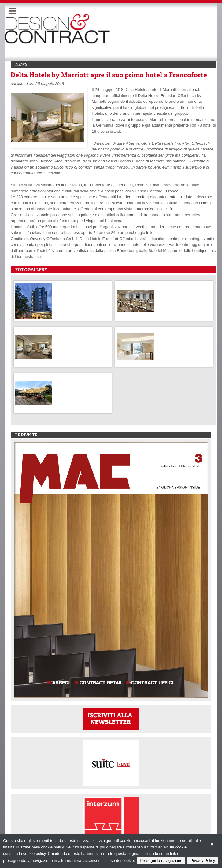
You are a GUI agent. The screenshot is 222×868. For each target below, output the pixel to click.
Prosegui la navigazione (161, 861)
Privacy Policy (203, 861)
